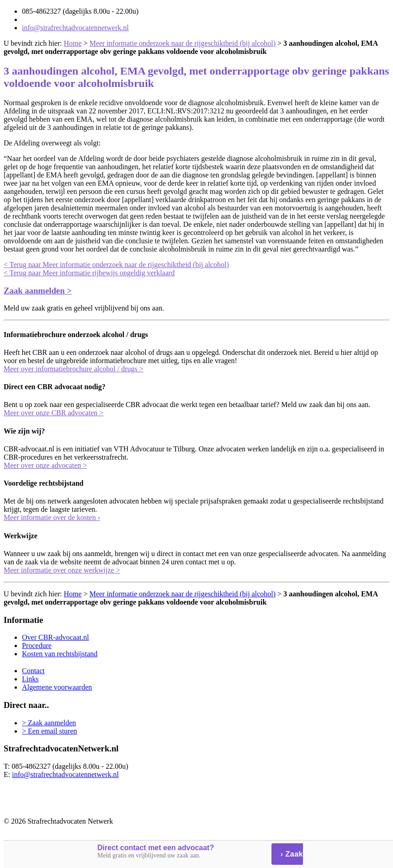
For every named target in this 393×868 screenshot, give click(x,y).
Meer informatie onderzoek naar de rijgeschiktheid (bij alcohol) (183, 43)
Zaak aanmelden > (38, 291)
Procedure (37, 646)
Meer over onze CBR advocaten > (53, 413)
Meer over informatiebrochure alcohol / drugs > (74, 369)
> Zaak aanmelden (49, 723)
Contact (33, 671)
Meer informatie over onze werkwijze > (62, 570)
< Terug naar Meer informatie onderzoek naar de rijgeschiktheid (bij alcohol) (116, 265)
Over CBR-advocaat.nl (56, 637)
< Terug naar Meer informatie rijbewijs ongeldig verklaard (89, 273)
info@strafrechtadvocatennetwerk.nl (75, 28)
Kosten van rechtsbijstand (60, 654)
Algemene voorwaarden (57, 687)
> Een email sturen (50, 731)
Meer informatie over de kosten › (52, 517)
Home (73, 43)
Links (30, 679)
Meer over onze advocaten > (45, 465)
